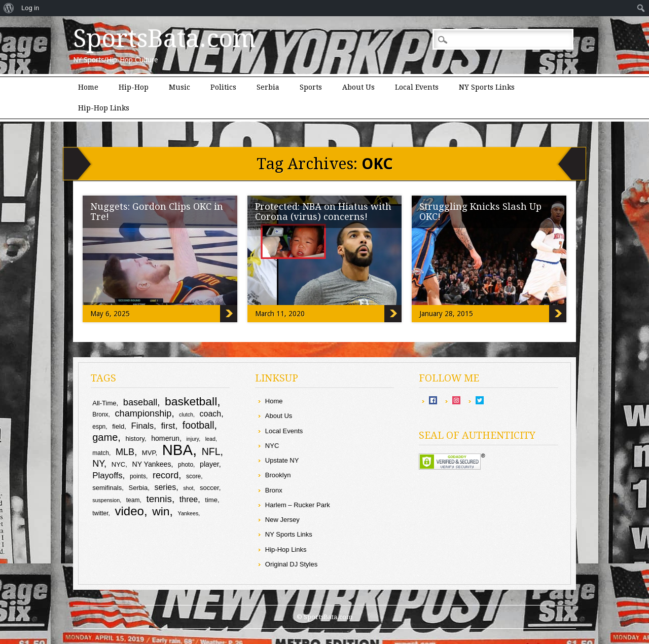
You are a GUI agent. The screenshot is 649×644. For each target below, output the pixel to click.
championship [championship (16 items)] (143, 413)
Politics (223, 87)
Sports (311, 87)
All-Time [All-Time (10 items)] (104, 403)
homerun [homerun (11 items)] (165, 438)
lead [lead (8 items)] (210, 439)
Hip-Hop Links (104, 108)
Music (179, 87)
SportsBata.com (165, 39)
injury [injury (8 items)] (192, 439)
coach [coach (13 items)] (211, 414)
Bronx (274, 490)
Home (88, 87)
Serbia (268, 87)
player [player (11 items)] (209, 464)
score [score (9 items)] (193, 476)
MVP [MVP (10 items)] (149, 453)
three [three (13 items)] (189, 499)
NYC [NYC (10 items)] (119, 464)
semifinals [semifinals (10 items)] (107, 488)
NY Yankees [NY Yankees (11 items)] (152, 464)
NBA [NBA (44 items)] (177, 450)
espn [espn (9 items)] (99, 427)
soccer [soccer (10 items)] (209, 488)
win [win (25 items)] (161, 511)
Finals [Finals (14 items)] (142, 426)
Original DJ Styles (291, 564)
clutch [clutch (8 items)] (186, 414)
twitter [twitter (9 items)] (100, 513)
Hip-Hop (134, 87)
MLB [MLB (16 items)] (125, 452)
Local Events (417, 87)
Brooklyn (278, 475)
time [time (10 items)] (211, 500)
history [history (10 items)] (135, 439)
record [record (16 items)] (166, 475)
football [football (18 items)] (199, 425)
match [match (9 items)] (101, 453)
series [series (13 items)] (165, 487)
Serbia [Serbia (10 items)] (138, 488)
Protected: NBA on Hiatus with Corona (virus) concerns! (323, 212)
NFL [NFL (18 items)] (211, 451)
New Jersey (282, 520)
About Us (358, 87)
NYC (272, 446)
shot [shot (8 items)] (188, 488)
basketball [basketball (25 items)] (191, 401)
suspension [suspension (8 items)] (106, 500)
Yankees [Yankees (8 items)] (188, 513)
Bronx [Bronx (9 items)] (100, 414)
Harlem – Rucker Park (298, 505)
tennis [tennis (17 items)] (159, 499)
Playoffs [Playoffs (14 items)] (107, 476)
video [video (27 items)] (130, 511)
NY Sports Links (487, 87)
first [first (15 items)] (168, 426)
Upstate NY (282, 460)
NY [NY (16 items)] (98, 464)
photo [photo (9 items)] (186, 465)
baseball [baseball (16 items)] (140, 402)
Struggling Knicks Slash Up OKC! (480, 212)
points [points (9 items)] (138, 476)
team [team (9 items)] (133, 500)
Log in (30, 8)
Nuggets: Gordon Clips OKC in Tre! (157, 212)
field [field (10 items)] (118, 426)
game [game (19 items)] (105, 437)
